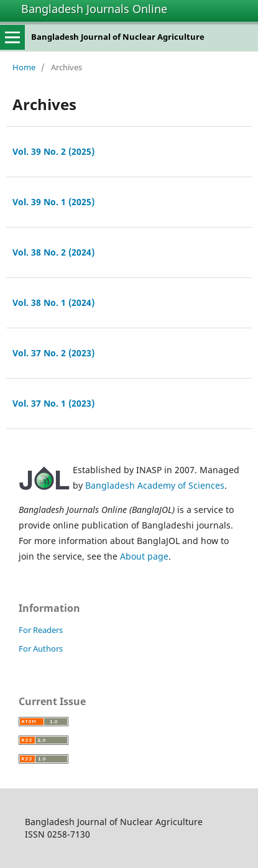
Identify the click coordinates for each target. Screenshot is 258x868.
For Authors (41, 649)
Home (24, 67)
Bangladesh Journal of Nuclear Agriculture (118, 37)
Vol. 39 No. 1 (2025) (53, 202)
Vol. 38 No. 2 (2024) (53, 252)
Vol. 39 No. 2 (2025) (53, 151)
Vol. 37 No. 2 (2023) (53, 353)
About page (144, 556)
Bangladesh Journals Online (94, 9)
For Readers (41, 630)
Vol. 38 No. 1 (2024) (53, 302)
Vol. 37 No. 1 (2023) (53, 403)
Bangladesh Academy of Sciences (155, 485)
